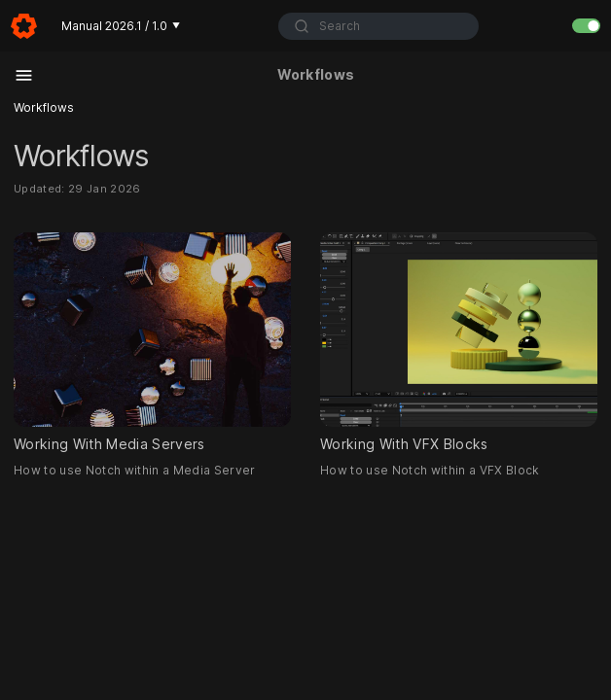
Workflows (44, 107)
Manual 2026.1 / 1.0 (121, 26)
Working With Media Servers (152, 342)
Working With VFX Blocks (459, 342)
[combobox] (378, 26)
